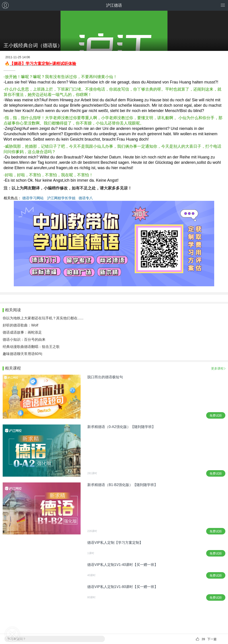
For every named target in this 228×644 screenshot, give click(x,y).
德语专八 (86, 198)
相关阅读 (13, 310)
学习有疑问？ (16, 639)
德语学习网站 (33, 198)
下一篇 (212, 639)
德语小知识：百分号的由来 (24, 340)
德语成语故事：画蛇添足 (22, 332)
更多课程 (217, 368)
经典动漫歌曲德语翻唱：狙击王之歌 (31, 347)
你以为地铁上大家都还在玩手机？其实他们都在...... (43, 318)
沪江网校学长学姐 (61, 198)
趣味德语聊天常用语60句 (22, 354)
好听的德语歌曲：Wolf (20, 325)
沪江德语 (114, 5)
